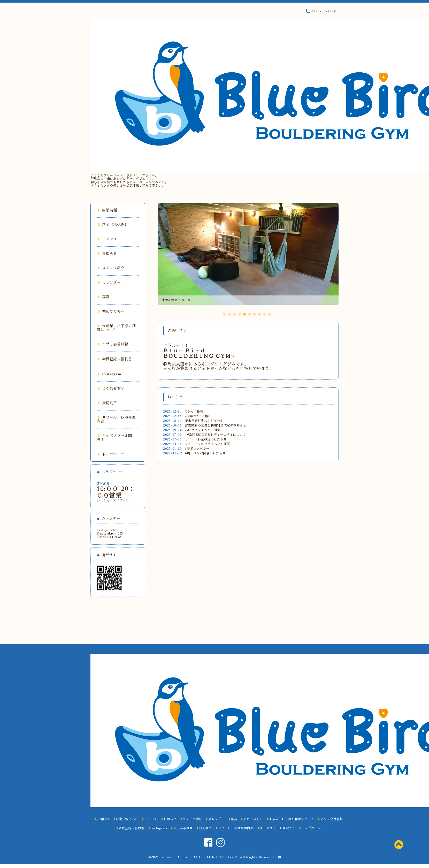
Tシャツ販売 (194, 412)
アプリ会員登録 (113, 344)
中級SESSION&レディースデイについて (215, 435)
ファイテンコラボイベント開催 (207, 444)
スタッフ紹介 (111, 268)
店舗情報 (107, 210)
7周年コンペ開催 (197, 416)
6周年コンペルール (199, 449)
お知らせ (107, 254)
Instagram (109, 374)
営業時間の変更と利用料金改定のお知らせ (216, 425)
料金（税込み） (113, 225)
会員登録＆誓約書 (115, 359)
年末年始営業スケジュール (204, 421)
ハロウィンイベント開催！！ (206, 430)
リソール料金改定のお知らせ (206, 439)
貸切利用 (107, 403)
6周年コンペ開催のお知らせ (205, 453)
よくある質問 (111, 389)
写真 (104, 297)
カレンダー (109, 283)
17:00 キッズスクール (113, 500)
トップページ (111, 454)
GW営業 (103, 484)
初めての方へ (111, 311)
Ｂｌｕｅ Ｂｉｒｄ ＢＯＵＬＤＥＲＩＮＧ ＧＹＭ (199, 857)
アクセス (107, 239)
